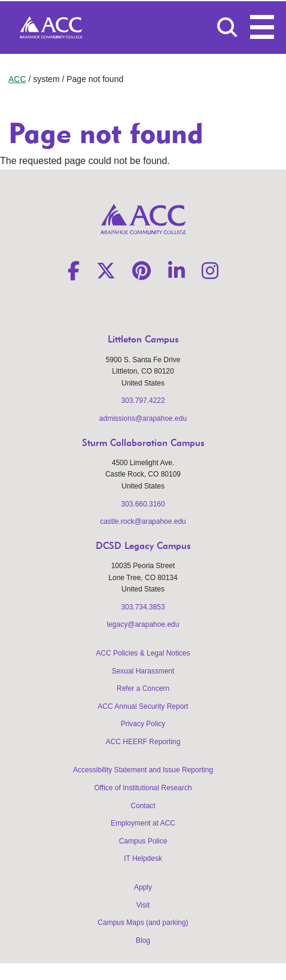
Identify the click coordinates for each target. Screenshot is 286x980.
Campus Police (143, 841)
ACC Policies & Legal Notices (143, 653)
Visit (143, 905)
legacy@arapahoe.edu (143, 624)
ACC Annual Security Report (143, 706)
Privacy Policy (143, 724)
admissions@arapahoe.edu (143, 418)
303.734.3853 (143, 607)
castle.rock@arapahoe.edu (143, 521)
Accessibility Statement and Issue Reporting (143, 770)
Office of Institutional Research (143, 788)
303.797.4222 (143, 401)
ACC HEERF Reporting (143, 742)
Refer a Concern (143, 688)
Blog (143, 940)
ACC (17, 79)
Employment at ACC (143, 823)
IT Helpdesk (143, 858)
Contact (143, 806)
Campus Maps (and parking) (143, 923)
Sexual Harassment (143, 671)
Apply (143, 887)
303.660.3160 (143, 504)
